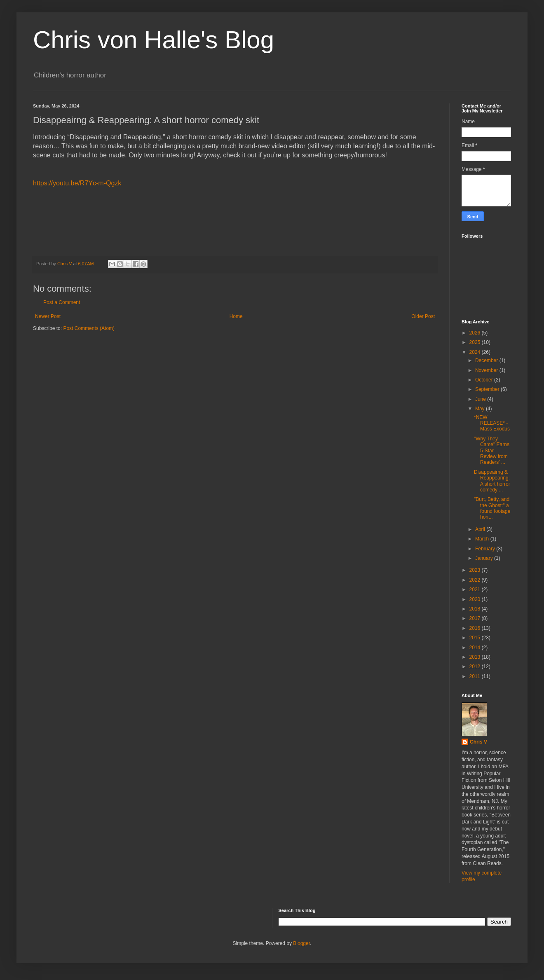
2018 (476, 609)
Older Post (423, 316)
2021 (476, 589)
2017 (476, 618)
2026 (476, 333)
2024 (476, 352)
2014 (476, 648)
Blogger (301, 943)
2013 (476, 657)
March (483, 539)
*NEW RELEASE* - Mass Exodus (492, 423)
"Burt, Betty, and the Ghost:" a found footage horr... (492, 508)
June (481, 399)
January (485, 558)
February (486, 549)
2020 (476, 599)
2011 (476, 676)
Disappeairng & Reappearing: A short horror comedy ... (492, 481)
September (488, 389)
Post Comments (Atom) (89, 328)
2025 (476, 342)
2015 (476, 638)
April (481, 529)
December (487, 360)
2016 (476, 628)
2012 (476, 667)
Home (236, 316)
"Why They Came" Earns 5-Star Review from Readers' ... (492, 451)
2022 (476, 580)
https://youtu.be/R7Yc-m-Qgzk (77, 183)
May (481, 409)
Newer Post (48, 316)
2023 (476, 570)
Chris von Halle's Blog (154, 40)
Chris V (478, 742)
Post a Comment (62, 302)
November (487, 370)
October (485, 380)
